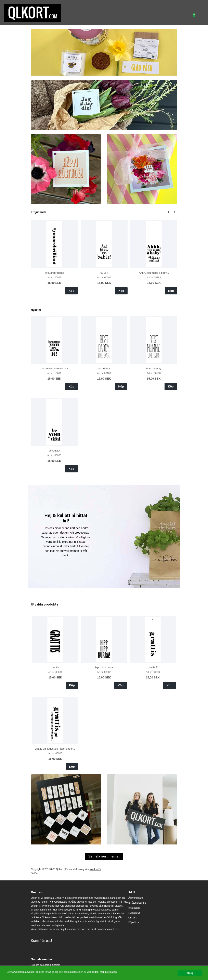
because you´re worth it (54, 368)
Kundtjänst (134, 913)
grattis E (153, 667)
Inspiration (134, 908)
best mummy (154, 368)
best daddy (104, 368)
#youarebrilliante (54, 273)
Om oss (133, 918)
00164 (104, 273)
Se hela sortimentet (104, 856)
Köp (71, 291)
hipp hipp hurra (104, 667)
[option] (54, 257)
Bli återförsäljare (137, 903)
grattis (55, 667)
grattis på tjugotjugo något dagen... (55, 749)
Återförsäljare (136, 898)
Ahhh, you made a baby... (154, 273)
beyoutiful (54, 451)
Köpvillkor (134, 922)
